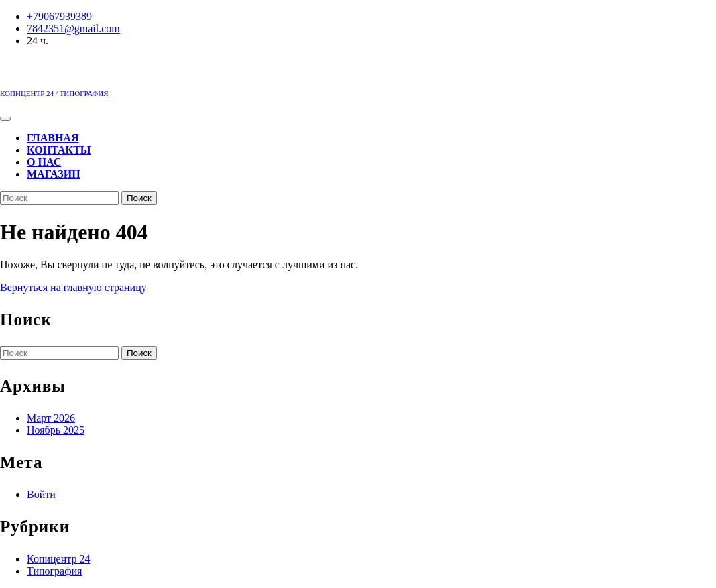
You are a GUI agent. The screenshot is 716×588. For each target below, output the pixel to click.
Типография (54, 571)
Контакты (59, 150)
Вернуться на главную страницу (73, 287)
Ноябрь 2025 (56, 430)
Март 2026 (51, 418)
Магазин (54, 174)
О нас (44, 162)
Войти (41, 494)
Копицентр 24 (58, 559)
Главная (53, 138)
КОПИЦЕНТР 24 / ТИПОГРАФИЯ (54, 93)
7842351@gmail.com (73, 28)
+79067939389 (59, 16)
